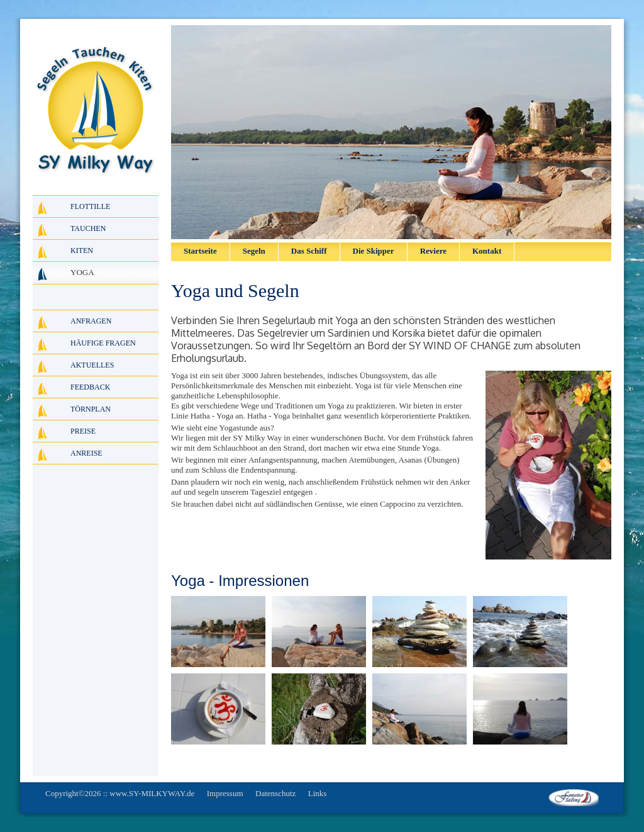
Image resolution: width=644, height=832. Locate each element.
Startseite (200, 251)
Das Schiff (309, 251)
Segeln (254, 251)
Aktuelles (92, 365)
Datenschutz (275, 793)
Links (318, 793)
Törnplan (91, 409)
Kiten (82, 250)
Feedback (90, 387)
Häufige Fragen (103, 343)
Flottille (90, 206)
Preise (83, 431)
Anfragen (91, 321)
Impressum (225, 793)
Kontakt (487, 251)
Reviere (433, 251)
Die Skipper (374, 251)
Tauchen (88, 228)
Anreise (86, 453)
